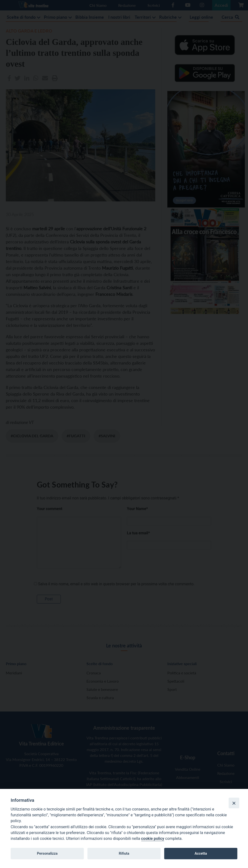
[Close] (234, 803)
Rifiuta (124, 853)
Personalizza (47, 853)
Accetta (201, 853)
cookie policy (153, 839)
